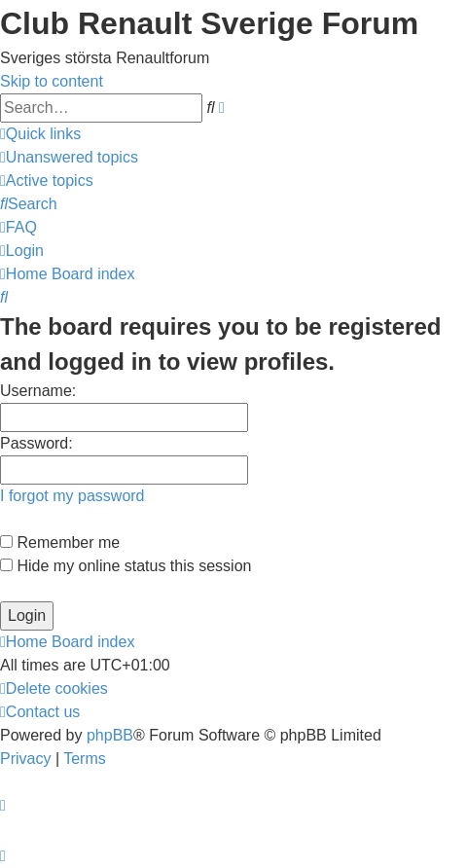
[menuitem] (69, 157)
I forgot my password (72, 496)
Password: (36, 443)
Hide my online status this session (126, 566)
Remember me (60, 542)
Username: (38, 391)
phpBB (110, 735)
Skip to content (52, 81)
